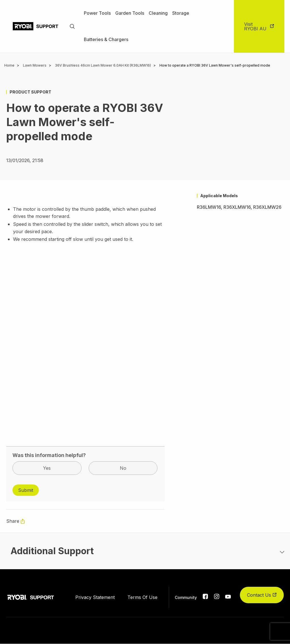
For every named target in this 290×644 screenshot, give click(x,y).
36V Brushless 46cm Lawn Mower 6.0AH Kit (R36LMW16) (103, 65)
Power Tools (97, 13)
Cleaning (158, 13)
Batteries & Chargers (106, 39)
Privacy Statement (95, 597)
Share (13, 521)
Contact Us (262, 595)
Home (9, 65)
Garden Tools (130, 13)
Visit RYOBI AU (255, 26)
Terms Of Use (142, 597)
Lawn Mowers (35, 65)
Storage (181, 13)
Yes (47, 468)
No (123, 468)
